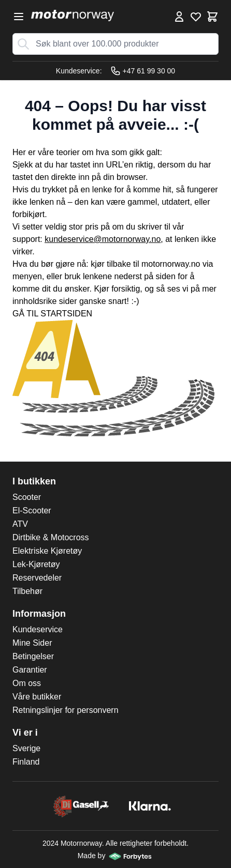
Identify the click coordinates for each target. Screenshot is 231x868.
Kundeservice (38, 629)
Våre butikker (37, 697)
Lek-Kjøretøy (36, 564)
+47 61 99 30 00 (143, 71)
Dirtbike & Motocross (51, 537)
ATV (20, 524)
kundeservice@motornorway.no (103, 239)
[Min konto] (179, 17)
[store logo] (73, 16)
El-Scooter (32, 511)
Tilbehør (27, 591)
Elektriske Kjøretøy (47, 551)
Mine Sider (32, 643)
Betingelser (33, 656)
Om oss (27, 683)
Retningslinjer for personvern (66, 710)
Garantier (30, 670)
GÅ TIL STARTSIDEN (52, 314)
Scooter (27, 497)
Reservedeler (37, 578)
